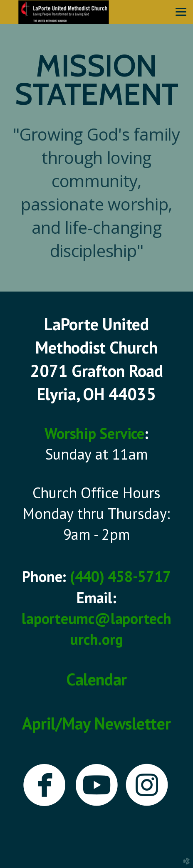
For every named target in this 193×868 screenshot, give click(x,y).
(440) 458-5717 (120, 576)
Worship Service (94, 433)
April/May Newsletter (96, 723)
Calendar (96, 679)
